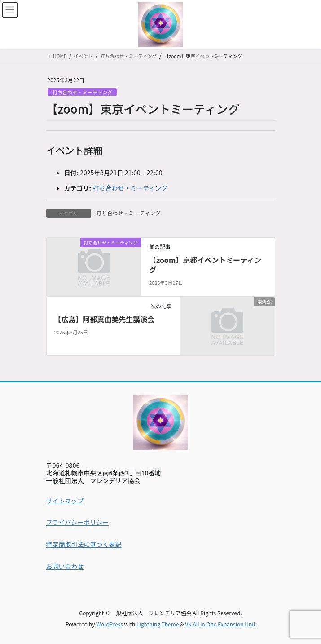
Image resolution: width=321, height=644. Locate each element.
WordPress (110, 624)
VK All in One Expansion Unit (220, 624)
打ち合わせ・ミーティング (83, 92)
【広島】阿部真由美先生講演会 (104, 319)
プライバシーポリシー (78, 522)
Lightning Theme (158, 624)
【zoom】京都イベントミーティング (205, 265)
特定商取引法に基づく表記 (84, 544)
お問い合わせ (65, 566)
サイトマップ (65, 501)
